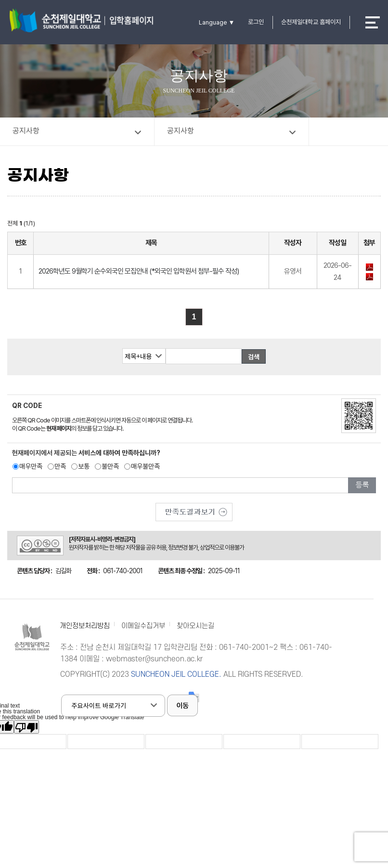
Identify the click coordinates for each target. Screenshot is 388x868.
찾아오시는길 (195, 626)
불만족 (110, 466)
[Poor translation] (26, 727)
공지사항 (26, 131)
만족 (60, 466)
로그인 (256, 22)
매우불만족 (145, 466)
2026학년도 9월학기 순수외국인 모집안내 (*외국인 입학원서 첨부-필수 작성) (139, 271)
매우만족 (31, 466)
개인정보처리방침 (85, 626)
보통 (84, 466)
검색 (254, 357)
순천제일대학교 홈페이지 (311, 22)
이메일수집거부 (143, 626)
